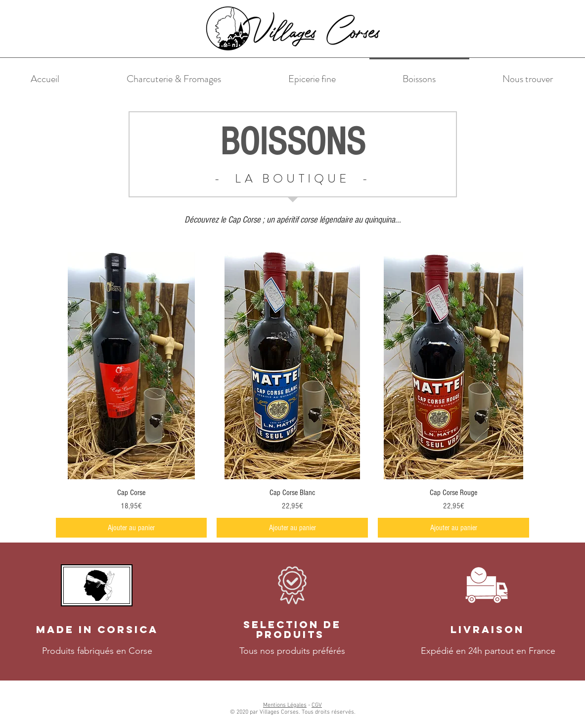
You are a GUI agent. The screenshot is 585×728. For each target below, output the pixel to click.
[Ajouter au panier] (132, 528)
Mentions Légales (285, 705)
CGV (317, 705)
